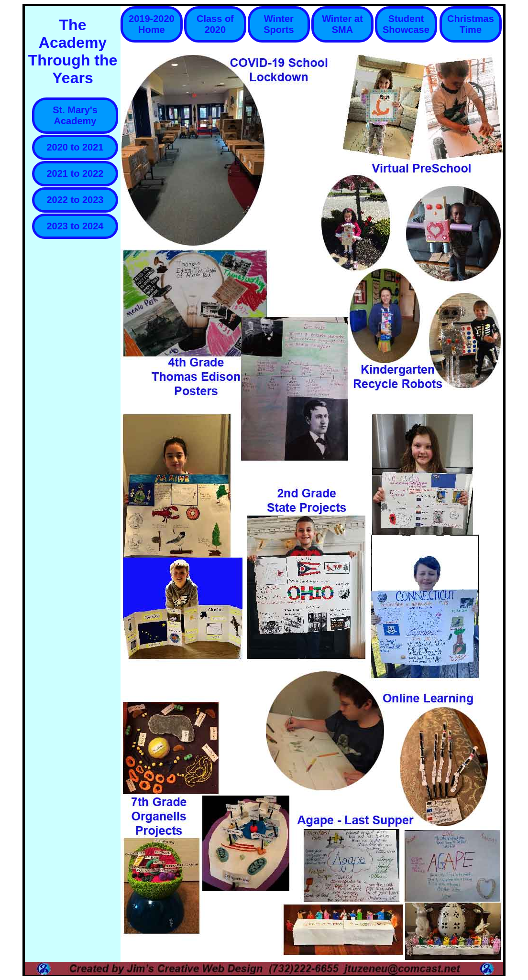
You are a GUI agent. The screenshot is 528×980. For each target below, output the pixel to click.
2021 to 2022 (75, 173)
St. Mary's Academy (75, 115)
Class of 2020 (215, 24)
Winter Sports (279, 24)
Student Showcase (406, 24)
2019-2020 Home (152, 24)
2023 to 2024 (75, 226)
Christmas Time (471, 24)
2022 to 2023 (75, 200)
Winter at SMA (342, 24)
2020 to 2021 (75, 147)
